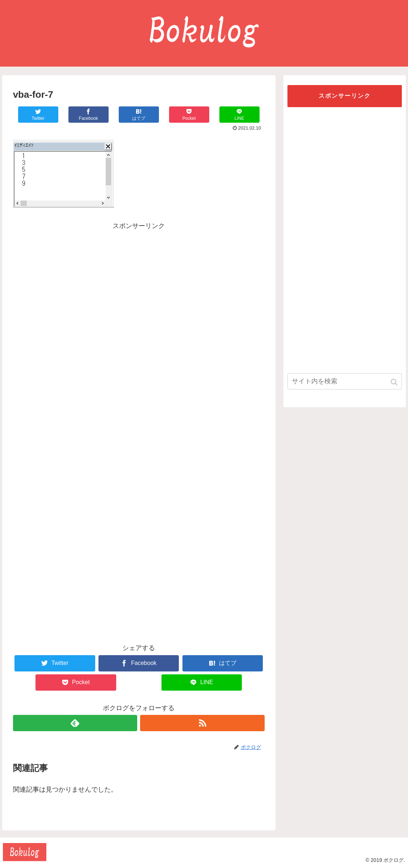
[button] (395, 382)
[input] (345, 381)
